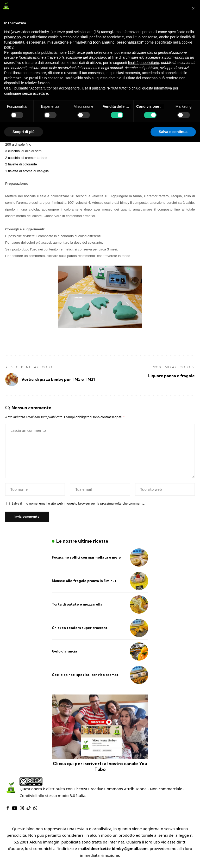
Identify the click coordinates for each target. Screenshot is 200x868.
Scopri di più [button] (24, 132)
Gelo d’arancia (64, 653)
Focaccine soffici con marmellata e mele (86, 559)
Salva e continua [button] (173, 132)
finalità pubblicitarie (143, 63)
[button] (193, 8)
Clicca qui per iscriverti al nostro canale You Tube (100, 768)
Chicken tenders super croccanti (80, 629)
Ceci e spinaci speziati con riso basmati (86, 676)
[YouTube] (15, 810)
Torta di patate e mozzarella (77, 606)
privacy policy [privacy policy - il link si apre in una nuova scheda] (15, 37)
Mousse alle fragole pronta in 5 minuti (85, 582)
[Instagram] (22, 810)
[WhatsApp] (35, 810)
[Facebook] (8, 810)
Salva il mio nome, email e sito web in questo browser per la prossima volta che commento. (79, 505)
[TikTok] (29, 810)
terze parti (85, 52)
